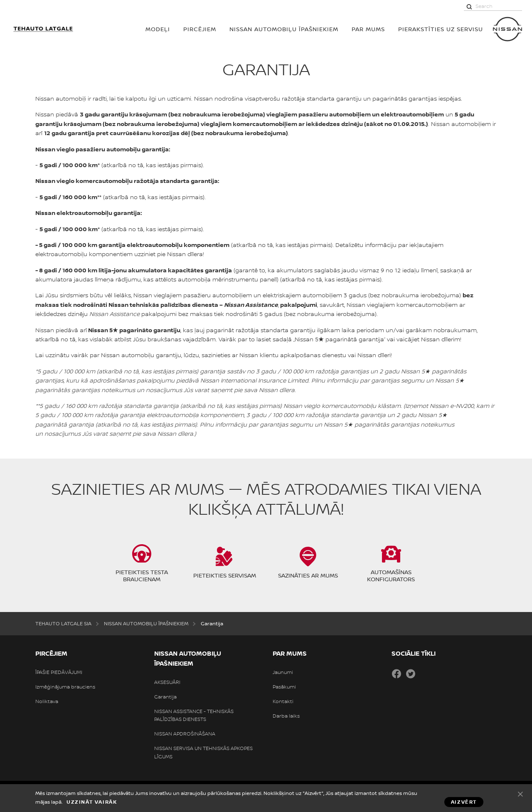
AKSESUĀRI (167, 682)
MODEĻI (158, 29)
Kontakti (283, 701)
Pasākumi (284, 687)
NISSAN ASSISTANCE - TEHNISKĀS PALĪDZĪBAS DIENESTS (194, 715)
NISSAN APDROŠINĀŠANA (185, 734)
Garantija (165, 697)
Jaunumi (283, 672)
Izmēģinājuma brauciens (65, 687)
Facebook (397, 674)
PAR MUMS (368, 29)
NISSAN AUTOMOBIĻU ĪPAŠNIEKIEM (284, 29)
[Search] (469, 6)
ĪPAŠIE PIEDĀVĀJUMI (59, 672)
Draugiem (425, 674)
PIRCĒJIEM (200, 29)
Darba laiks (286, 716)
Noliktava (47, 701)
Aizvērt (520, 794)
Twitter (411, 674)
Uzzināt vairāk (92, 802)
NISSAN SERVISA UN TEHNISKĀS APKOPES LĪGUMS (203, 752)
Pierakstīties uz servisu (441, 29)
